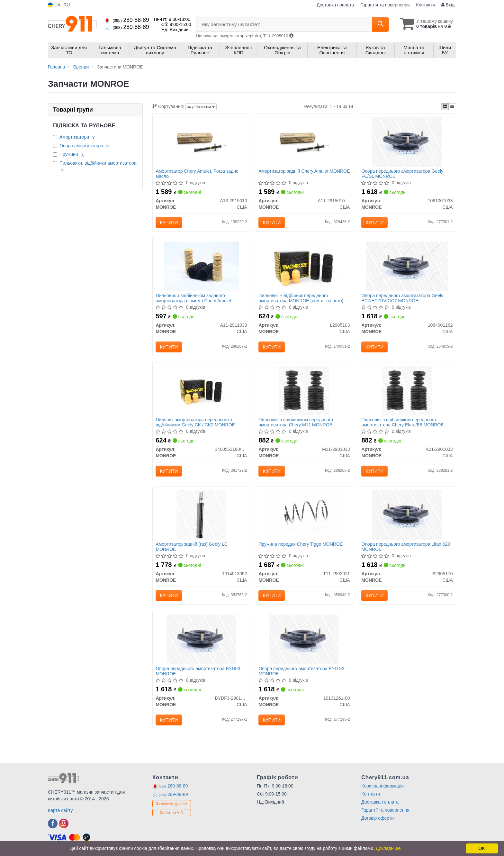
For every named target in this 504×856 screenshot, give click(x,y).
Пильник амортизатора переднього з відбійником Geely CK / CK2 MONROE (196, 422)
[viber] (53, 824)
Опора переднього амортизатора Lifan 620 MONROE (406, 547)
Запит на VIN (172, 813)
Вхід (448, 5)
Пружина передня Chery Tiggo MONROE (301, 544)
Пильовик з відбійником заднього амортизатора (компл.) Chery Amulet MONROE (194, 298)
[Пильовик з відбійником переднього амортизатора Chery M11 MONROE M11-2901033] (304, 390)
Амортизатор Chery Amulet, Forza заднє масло (197, 173)
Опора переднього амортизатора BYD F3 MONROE (301, 671)
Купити (169, 223)
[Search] (380, 24)
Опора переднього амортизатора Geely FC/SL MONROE (402, 173)
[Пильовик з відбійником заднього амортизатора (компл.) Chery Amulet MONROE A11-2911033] (201, 266)
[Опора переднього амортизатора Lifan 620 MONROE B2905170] (407, 515)
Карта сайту (60, 811)
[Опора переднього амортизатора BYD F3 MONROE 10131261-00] (304, 639)
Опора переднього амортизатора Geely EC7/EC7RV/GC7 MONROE (402, 298)
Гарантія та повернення (385, 5)
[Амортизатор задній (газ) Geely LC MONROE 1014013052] (201, 515)
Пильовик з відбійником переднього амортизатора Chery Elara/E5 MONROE (402, 422)
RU (67, 5)
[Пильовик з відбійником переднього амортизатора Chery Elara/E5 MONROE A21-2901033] (407, 390)
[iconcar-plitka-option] (445, 107)
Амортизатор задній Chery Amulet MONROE (304, 171)
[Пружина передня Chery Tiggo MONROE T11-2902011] (304, 515)
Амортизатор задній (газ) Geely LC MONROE (192, 547)
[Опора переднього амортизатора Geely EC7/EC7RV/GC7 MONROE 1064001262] (407, 266)
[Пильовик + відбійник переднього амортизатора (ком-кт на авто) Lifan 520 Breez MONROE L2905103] (304, 266)
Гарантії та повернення (385, 810)
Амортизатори (77, 137)
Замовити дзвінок (172, 804)
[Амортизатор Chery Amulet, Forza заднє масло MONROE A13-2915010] (201, 141)
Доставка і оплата (335, 5)
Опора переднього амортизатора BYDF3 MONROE (198, 671)
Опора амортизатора (85, 146)
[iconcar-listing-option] (452, 107)
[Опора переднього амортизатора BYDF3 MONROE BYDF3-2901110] (201, 639)
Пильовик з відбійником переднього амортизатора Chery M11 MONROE (296, 422)
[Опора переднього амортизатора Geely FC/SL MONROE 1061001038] (407, 141)
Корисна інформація (382, 786)
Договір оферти (378, 818)
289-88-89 (127, 20)
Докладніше (388, 848)
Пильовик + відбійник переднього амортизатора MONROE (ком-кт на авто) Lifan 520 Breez (301, 298)
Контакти (426, 5)
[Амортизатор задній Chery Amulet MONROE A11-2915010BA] (304, 141)
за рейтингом (201, 107)
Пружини (72, 154)
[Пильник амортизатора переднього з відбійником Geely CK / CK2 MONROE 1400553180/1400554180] (201, 390)
